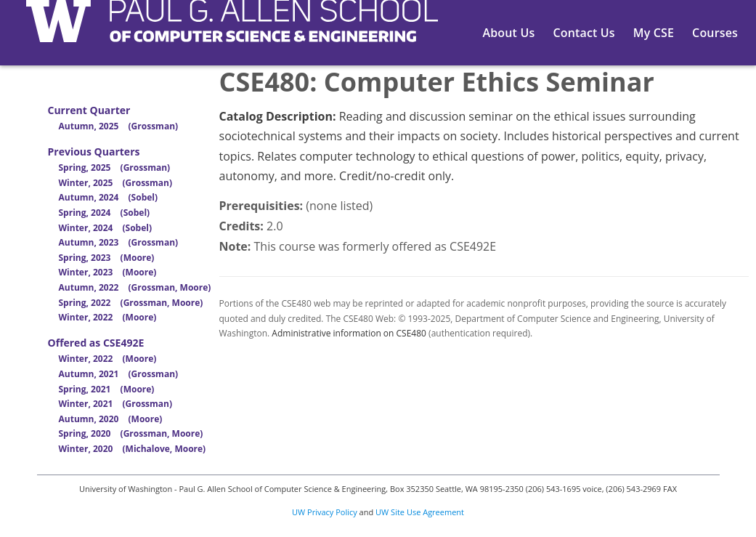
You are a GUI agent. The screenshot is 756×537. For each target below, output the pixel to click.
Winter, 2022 (108, 317)
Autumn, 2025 (119, 126)
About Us (509, 33)
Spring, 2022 (131, 303)
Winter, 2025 (116, 183)
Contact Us (584, 33)
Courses (715, 33)
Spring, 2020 (131, 433)
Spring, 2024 (105, 213)
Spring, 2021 (107, 389)
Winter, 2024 (106, 228)
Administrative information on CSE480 (349, 333)
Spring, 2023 (107, 258)
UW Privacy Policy (325, 512)
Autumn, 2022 (135, 287)
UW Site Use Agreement (420, 512)
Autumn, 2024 (109, 197)
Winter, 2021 (116, 404)
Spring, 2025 (115, 167)
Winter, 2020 (133, 449)
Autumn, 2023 (119, 242)
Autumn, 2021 (119, 374)
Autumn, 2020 (111, 419)
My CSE (654, 33)
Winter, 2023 (108, 272)
